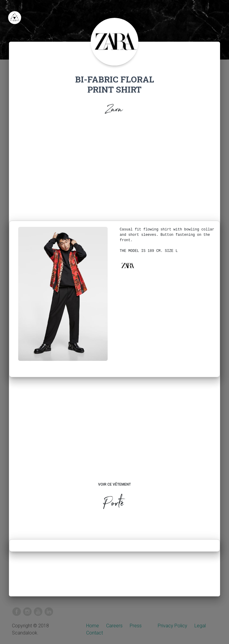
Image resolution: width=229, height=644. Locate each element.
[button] (128, 266)
